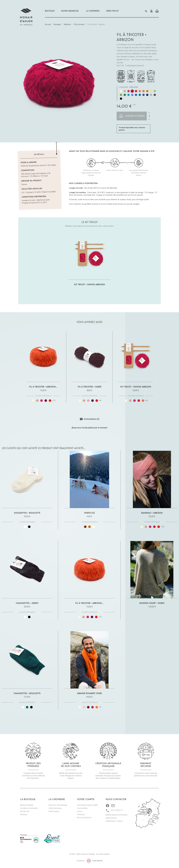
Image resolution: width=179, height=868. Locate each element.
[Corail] (140, 91)
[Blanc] (25, 527)
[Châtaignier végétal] (125, 91)
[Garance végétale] (88, 401)
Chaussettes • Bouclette (27, 693)
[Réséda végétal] (151, 91)
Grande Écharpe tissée (89, 693)
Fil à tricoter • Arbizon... (43, 387)
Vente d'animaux (55, 808)
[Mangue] (143, 91)
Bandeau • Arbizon (152, 513)
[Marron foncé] (85, 527)
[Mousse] (121, 95)
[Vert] (27, 707)
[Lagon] (128, 95)
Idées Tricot (112, 11)
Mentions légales (27, 805)
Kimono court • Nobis (152, 603)
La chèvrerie (93, 11)
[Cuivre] (97, 707)
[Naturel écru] (121, 91)
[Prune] (46, 401)
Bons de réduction (84, 818)
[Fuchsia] (128, 91)
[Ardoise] (143, 95)
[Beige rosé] (84, 707)
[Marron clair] (89, 527)
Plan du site (25, 811)
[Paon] (140, 95)
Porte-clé (89, 513)
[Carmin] (136, 91)
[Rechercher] (147, 11)
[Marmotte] (155, 95)
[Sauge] (155, 91)
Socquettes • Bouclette (27, 513)
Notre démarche (70, 11)
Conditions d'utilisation (29, 808)
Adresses (81, 814)
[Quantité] (149, 116)
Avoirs (80, 811)
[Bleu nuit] (147, 95)
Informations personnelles (88, 805)
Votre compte (86, 799)
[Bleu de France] (136, 95)
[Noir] (121, 99)
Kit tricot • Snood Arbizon (89, 284)
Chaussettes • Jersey (27, 603)
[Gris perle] (151, 95)
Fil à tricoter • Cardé (90, 387)
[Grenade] (132, 91)
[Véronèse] (125, 95)
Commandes (82, 808)
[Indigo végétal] (132, 95)
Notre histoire (54, 811)
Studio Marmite (94, 861)
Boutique (50, 11)
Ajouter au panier (132, 116)
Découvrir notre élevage (58, 805)
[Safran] (147, 91)
